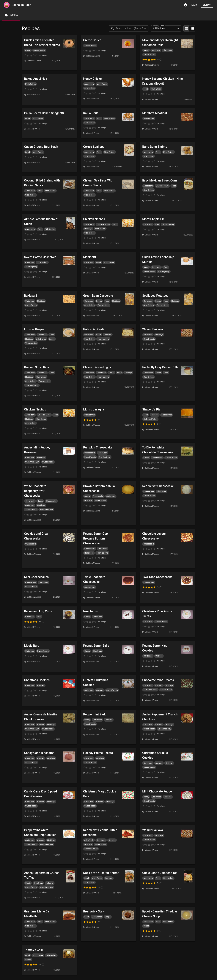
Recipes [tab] (11, 15)
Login (194, 5)
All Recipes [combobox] (159, 28)
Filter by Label (159, 25)
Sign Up (207, 5)
